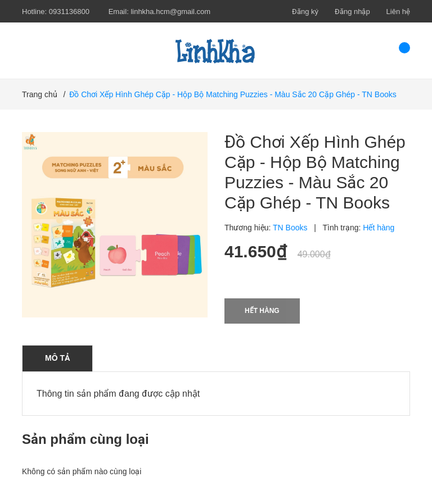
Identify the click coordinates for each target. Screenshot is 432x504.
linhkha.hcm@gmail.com (170, 12)
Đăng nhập (352, 12)
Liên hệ (398, 12)
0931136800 (69, 12)
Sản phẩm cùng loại (85, 439)
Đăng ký (305, 12)
